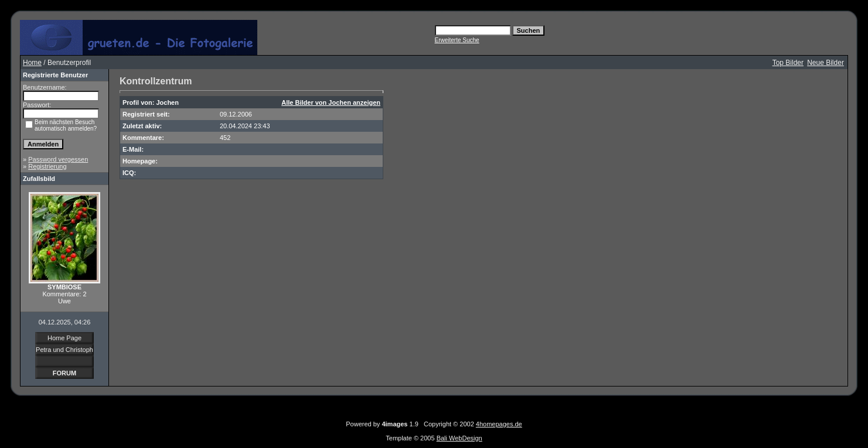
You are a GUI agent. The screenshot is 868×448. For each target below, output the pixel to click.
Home (32, 63)
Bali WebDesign (459, 438)
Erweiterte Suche (457, 40)
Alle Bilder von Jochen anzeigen (331, 102)
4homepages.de (499, 424)
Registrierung (47, 166)
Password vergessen (58, 159)
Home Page (64, 338)
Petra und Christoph (64, 350)
